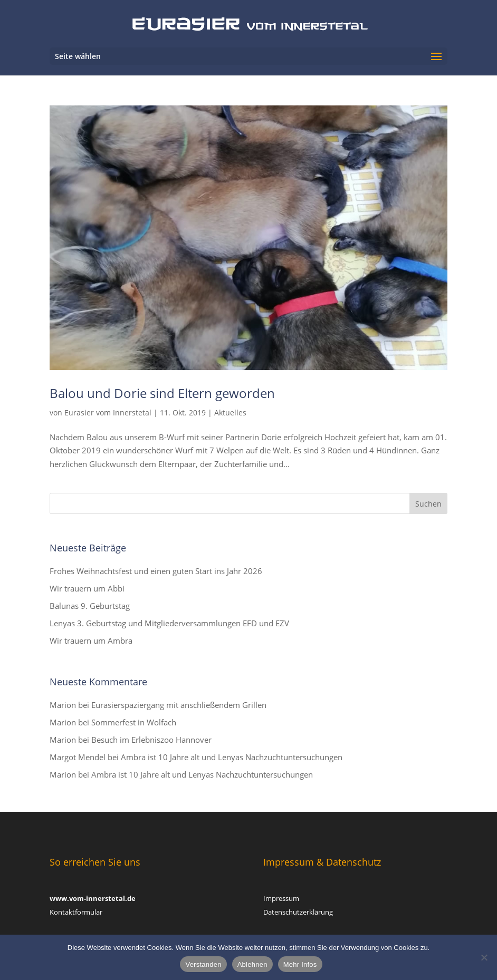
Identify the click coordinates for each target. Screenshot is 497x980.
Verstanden (203, 964)
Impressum (281, 898)
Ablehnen (252, 964)
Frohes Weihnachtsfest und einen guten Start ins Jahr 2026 (156, 571)
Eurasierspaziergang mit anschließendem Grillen (179, 705)
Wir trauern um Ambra (91, 641)
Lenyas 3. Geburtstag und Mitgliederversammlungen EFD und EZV (169, 623)
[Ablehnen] (484, 957)
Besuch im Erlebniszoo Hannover (151, 740)
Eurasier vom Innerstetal (108, 413)
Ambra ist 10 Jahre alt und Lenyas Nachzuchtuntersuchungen (232, 757)
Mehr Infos (300, 964)
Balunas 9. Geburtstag (90, 606)
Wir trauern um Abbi (87, 588)
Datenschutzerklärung (298, 912)
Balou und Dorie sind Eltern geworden (162, 393)
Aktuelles (230, 413)
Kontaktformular (76, 912)
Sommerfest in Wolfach (134, 722)
